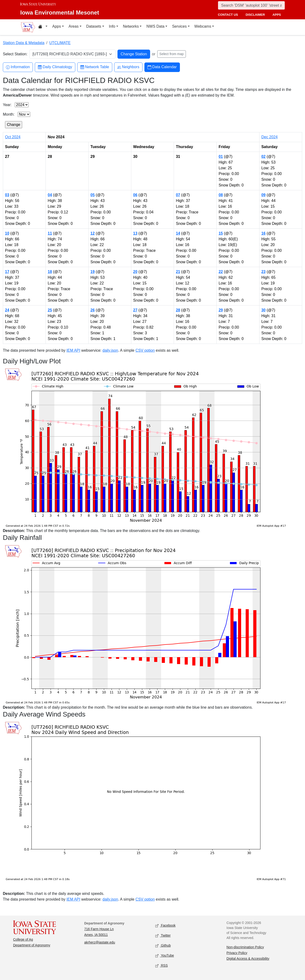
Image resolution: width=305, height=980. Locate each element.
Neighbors (128, 67)
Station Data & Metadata (24, 43)
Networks (131, 26)
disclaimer (255, 15)
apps (277, 15)
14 (178, 233)
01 (221, 157)
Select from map (172, 54)
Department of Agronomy (32, 945)
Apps (56, 26)
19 (93, 272)
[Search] (251, 5)
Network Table (95, 67)
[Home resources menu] (43, 27)
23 (264, 272)
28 (178, 310)
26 (93, 310)
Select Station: (15, 54)
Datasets (94, 26)
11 (50, 233)
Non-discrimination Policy (245, 947)
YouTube (165, 956)
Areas (74, 26)
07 (178, 195)
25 (50, 310)
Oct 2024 (13, 137)
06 (135, 195)
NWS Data (155, 26)
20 (135, 272)
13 (135, 233)
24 (7, 310)
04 (50, 195)
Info (112, 26)
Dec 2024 (270, 137)
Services (179, 26)
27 (135, 310)
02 (264, 157)
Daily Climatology (55, 67)
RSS (162, 966)
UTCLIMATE (60, 43)
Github (163, 946)
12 (93, 233)
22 (221, 272)
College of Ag (23, 939)
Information (18, 67)
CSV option (145, 350)
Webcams (203, 26)
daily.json (110, 350)
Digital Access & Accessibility (248, 959)
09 (264, 195)
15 (221, 233)
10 (7, 233)
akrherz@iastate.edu (100, 942)
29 (221, 310)
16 (264, 233)
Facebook (165, 926)
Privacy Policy (237, 953)
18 (50, 272)
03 (7, 195)
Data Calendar (162, 67)
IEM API (73, 350)
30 (264, 310)
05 (93, 195)
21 (178, 272)
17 (7, 272)
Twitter (163, 936)
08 (221, 195)
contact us (228, 15)
